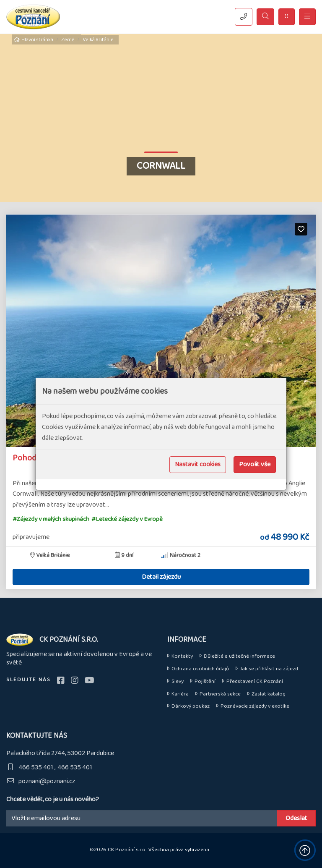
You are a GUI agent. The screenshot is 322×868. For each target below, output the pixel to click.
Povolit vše (255, 464)
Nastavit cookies (198, 464)
